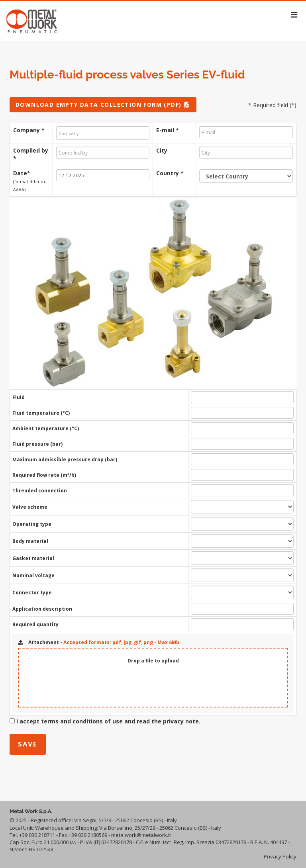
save (28, 744)
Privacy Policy (280, 856)
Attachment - (99, 642)
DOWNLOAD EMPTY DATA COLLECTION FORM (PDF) (103, 105)
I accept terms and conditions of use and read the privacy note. (108, 721)
